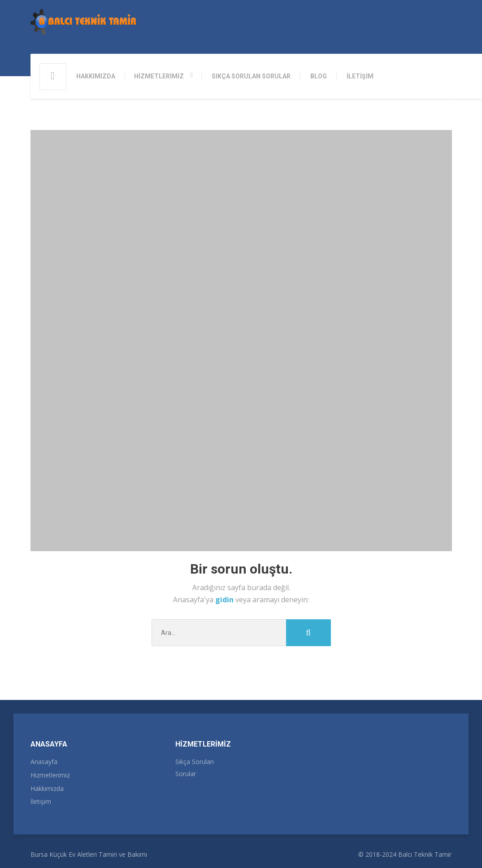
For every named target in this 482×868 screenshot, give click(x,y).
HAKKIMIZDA (96, 76)
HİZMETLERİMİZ (159, 76)
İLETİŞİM (360, 76)
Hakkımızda (47, 788)
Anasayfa (44, 762)
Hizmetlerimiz (50, 775)
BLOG (319, 76)
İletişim (41, 801)
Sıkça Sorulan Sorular (195, 768)
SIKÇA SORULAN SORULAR (251, 76)
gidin (225, 600)
